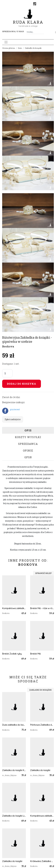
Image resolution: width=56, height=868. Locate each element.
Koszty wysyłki (28, 437)
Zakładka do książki (40, 770)
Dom (20, 48)
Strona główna (9, 48)
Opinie (28, 451)
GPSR (28, 457)
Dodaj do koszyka (22, 384)
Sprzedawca (28, 444)
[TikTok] (35, 4)
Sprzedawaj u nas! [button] (13, 31)
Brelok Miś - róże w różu (42, 608)
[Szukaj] (43, 32)
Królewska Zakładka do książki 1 (42, 861)
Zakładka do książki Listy (14, 816)
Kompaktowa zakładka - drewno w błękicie (42, 816)
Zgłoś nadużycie (13, 419)
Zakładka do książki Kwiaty (14, 770)
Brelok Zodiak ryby (12, 654)
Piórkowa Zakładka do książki (42, 725)
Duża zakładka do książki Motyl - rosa (14, 725)
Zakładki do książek (33, 48)
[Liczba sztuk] (7, 373)
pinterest (15, 409)
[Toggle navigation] (6, 42)
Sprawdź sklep (43, 573)
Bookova (8, 346)
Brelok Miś (35, 654)
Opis (28, 430)
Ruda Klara (28, 20)
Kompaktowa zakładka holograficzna (14, 608)
